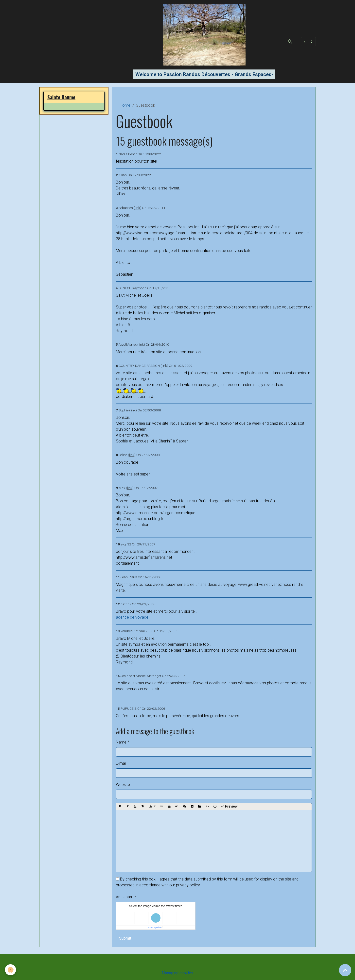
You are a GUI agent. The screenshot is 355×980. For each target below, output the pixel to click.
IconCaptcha (155, 928)
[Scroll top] (345, 970)
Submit (125, 938)
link (137, 208)
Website (123, 785)
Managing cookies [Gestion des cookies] (177, 973)
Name (121, 742)
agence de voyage (132, 617)
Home (125, 105)
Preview (229, 807)
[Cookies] (10, 970)
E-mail (121, 763)
